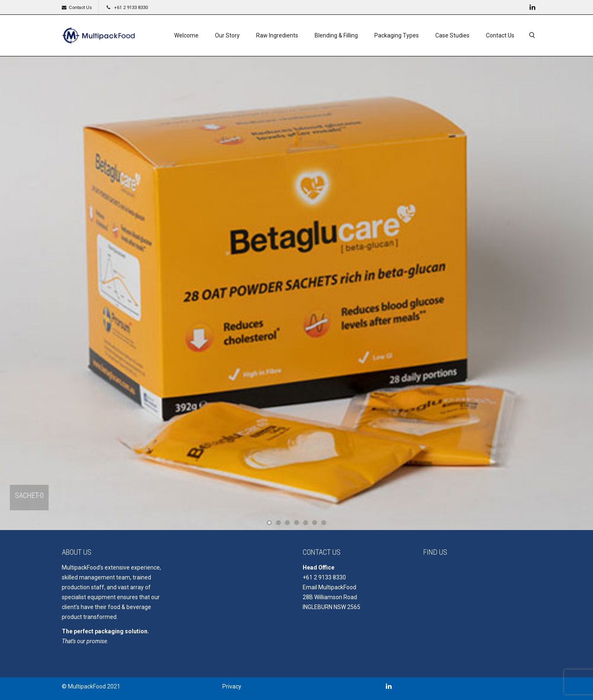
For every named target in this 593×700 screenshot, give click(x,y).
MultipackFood (337, 587)
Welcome (186, 35)
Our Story (227, 35)
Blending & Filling (336, 35)
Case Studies (452, 35)
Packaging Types (397, 35)
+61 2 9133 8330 (131, 7)
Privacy (232, 686)
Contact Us (80, 7)
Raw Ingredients (277, 35)
